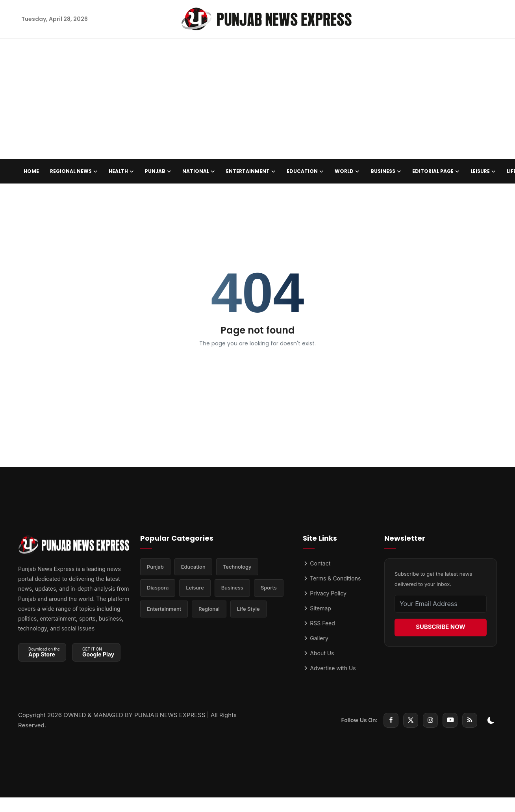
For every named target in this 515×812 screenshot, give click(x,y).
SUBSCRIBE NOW (441, 627)
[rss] (470, 720)
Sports (269, 588)
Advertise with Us (329, 668)
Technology (237, 567)
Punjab (155, 567)
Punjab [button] (158, 171)
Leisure (195, 588)
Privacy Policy (325, 593)
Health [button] (121, 171)
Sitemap (317, 608)
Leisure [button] (483, 171)
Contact (317, 563)
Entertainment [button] (251, 171)
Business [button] (386, 171)
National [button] (199, 171)
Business (232, 588)
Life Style (248, 610)
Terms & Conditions (332, 578)
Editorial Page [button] (436, 171)
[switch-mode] (491, 720)
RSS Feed (319, 623)
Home (31, 171)
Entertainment (164, 610)
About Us (318, 653)
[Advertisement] (257, 100)
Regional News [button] (74, 171)
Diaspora (158, 588)
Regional (209, 610)
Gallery (316, 638)
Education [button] (305, 171)
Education (193, 567)
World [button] (347, 171)
